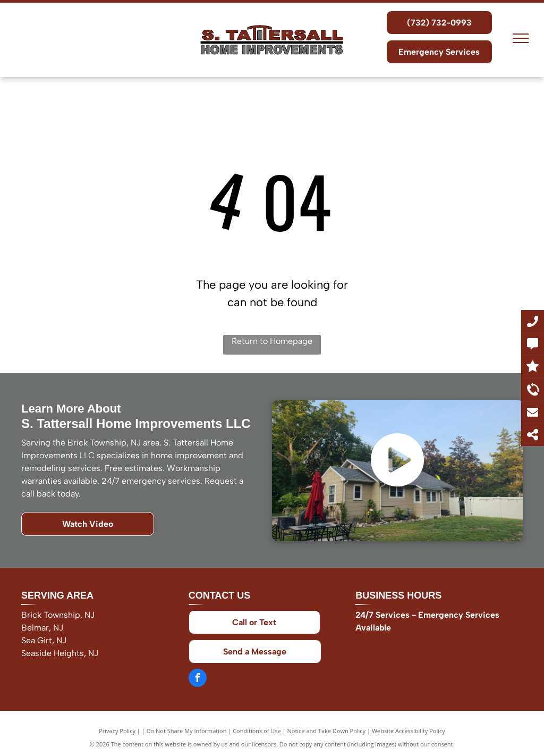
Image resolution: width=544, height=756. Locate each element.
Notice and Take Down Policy (327, 731)
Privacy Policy (117, 731)
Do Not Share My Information (187, 731)
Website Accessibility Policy (409, 731)
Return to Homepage (272, 341)
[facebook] (198, 679)
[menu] (521, 38)
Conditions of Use (257, 731)
